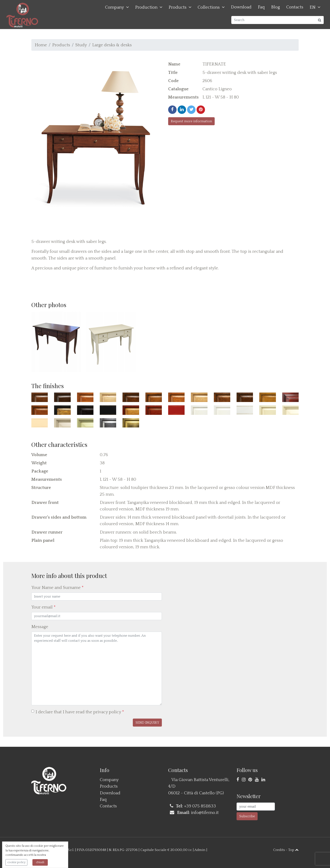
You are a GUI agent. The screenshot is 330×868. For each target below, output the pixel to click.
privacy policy (107, 712)
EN (313, 7)
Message (40, 627)
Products (178, 7)
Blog (275, 7)
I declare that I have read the (80, 712)
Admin (200, 850)
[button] (147, 723)
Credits (279, 850)
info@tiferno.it (205, 813)
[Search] (273, 20)
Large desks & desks (112, 45)
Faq (261, 7)
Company (114, 7)
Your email (43, 607)
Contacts (295, 7)
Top (293, 850)
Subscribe (247, 816)
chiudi (40, 862)
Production (146, 7)
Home (41, 45)
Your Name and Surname (57, 588)
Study (81, 45)
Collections (209, 7)
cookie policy (16, 862)
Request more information (191, 121)
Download (241, 7)
